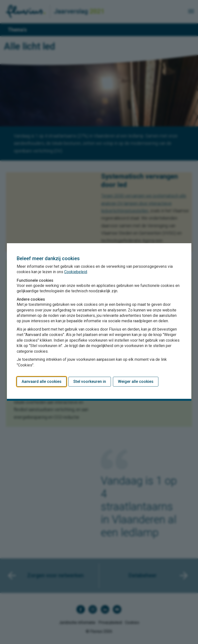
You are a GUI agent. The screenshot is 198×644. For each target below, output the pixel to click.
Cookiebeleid (76, 272)
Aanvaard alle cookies (42, 382)
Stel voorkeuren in (90, 382)
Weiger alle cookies (136, 382)
